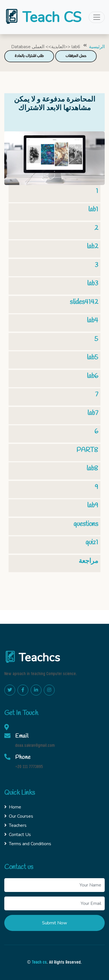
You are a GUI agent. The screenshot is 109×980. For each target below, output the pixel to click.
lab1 (93, 210)
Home (13, 807)
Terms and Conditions (28, 844)
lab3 (93, 284)
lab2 (92, 247)
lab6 (92, 376)
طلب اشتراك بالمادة (29, 56)
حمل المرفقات (76, 56)
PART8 (87, 450)
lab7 (93, 413)
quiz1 (92, 542)
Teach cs (39, 963)
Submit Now (54, 923)
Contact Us (18, 835)
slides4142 (84, 302)
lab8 (92, 468)
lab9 (93, 505)
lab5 (92, 357)
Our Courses (19, 816)
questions (86, 524)
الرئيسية (97, 47)
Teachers (15, 825)
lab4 (92, 321)
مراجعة (88, 561)
